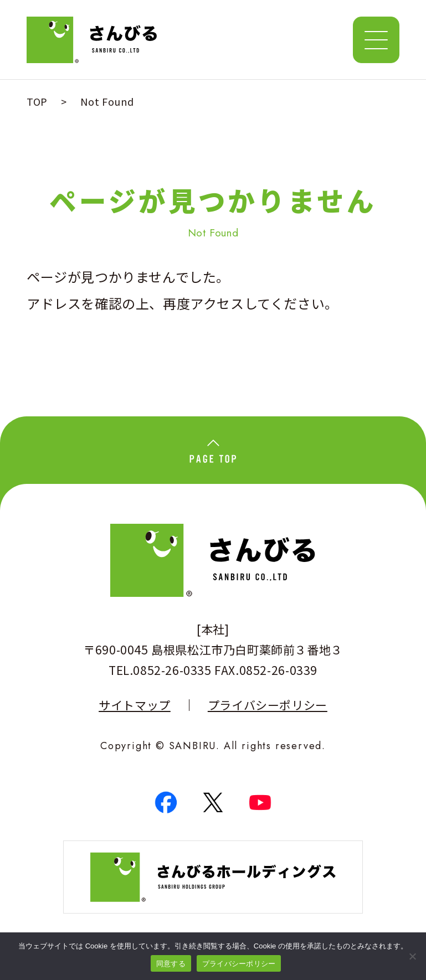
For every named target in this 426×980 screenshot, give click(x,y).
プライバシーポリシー (268, 705)
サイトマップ (135, 705)
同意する (171, 964)
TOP (37, 101)
